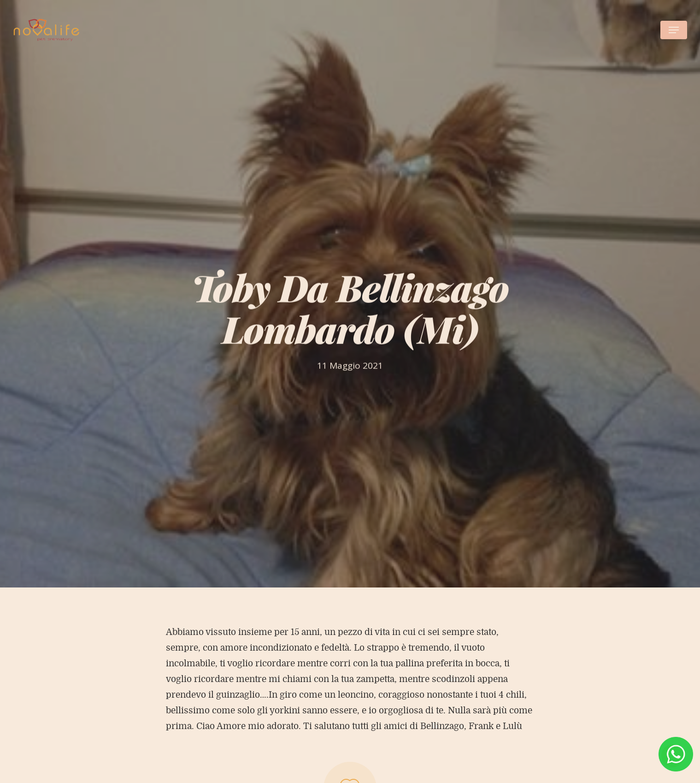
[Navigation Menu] (674, 30)
